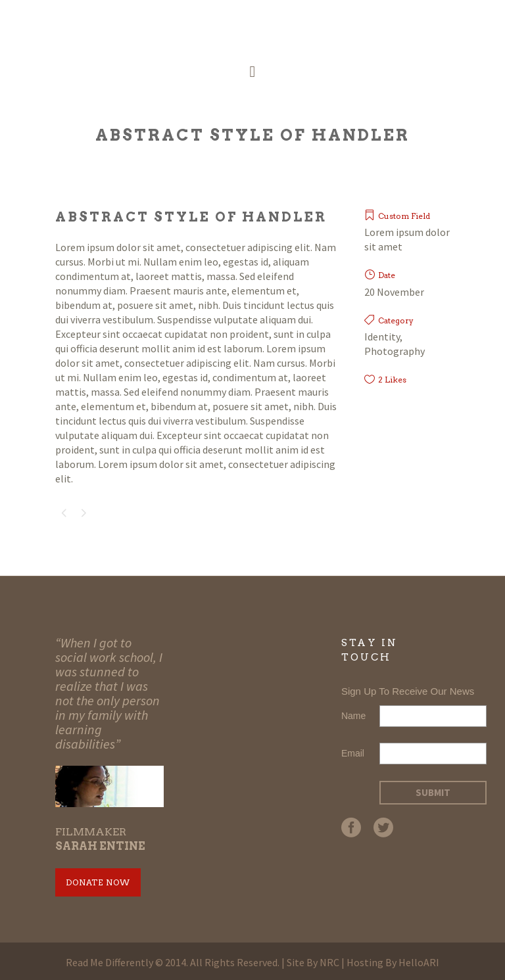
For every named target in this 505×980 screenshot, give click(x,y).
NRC (329, 962)
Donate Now (98, 882)
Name (353, 716)
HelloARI (419, 962)
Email (353, 753)
